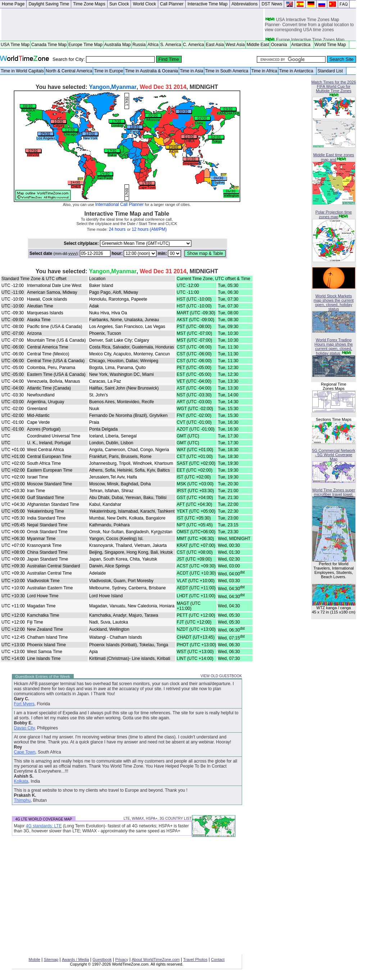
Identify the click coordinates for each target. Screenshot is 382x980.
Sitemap (51, 959)
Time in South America (227, 71)
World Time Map (332, 45)
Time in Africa (264, 71)
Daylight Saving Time (49, 4)
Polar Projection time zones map (334, 214)
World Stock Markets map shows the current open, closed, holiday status (334, 302)
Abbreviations (245, 4)
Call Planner (172, 4)
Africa (153, 45)
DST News (272, 4)
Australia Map (117, 45)
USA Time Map (15, 45)
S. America (171, 45)
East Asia (215, 45)
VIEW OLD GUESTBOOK (221, 676)
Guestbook (102, 959)
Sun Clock (119, 4)
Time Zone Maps (89, 4)
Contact (218, 959)
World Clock (144, 4)
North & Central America (69, 71)
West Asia (235, 45)
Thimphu (22, 800)
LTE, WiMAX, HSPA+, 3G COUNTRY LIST (157, 819)
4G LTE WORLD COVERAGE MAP (44, 819)
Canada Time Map (49, 45)
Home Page (13, 4)
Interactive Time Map (207, 4)
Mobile (35, 959)
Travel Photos (195, 959)
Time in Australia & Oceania (151, 71)
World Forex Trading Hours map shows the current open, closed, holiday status (333, 347)
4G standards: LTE (44, 826)
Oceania (280, 45)
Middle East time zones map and (334, 157)
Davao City (24, 728)
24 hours (117, 229)
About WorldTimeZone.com (156, 959)
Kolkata (21, 781)
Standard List (331, 71)
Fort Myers (24, 704)
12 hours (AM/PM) (149, 229)
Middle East (258, 45)
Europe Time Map (85, 45)
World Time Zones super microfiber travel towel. (334, 492)
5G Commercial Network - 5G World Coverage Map (334, 455)
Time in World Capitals (22, 71)
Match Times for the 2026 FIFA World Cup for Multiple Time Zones (333, 86)
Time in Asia (192, 71)
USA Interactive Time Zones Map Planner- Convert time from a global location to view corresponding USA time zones (309, 28)
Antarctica (302, 45)
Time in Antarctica (297, 71)
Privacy (122, 959)
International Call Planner (120, 204)
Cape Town (25, 752)
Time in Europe (108, 71)
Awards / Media (76, 959)
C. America (194, 45)
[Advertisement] (132, 24)
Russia (139, 45)
